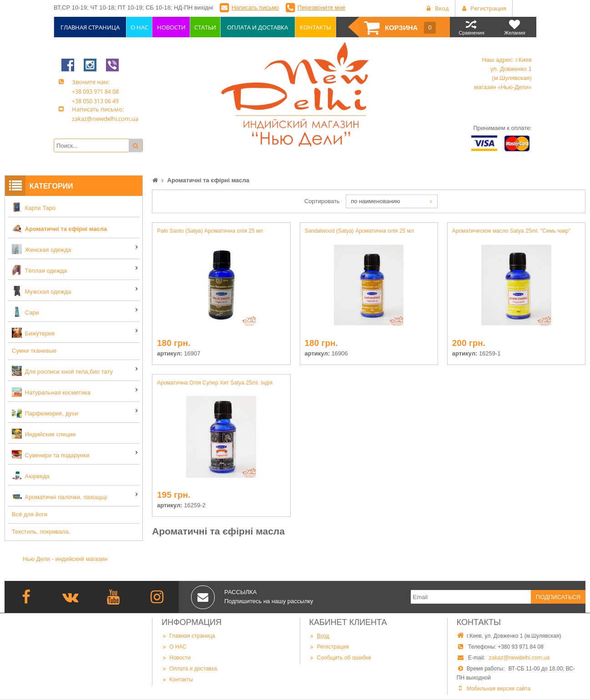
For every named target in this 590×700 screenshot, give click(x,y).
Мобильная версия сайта (499, 689)
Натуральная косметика (51, 392)
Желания (515, 27)
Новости (176, 657)
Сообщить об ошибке (340, 657)
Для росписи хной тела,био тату (62, 371)
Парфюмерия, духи (45, 413)
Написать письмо (255, 7)
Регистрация (329, 647)
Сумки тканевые (34, 351)
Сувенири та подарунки (50, 455)
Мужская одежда (41, 291)
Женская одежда (41, 249)
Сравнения (471, 27)
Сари (25, 312)
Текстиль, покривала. (41, 532)
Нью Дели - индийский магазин (65, 559)
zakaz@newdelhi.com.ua (519, 658)
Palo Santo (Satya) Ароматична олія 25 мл (210, 231)
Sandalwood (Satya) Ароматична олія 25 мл (359, 231)
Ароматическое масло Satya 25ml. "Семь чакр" (512, 231)
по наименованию (375, 201)
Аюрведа (31, 475)
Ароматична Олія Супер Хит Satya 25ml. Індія (215, 383)
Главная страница (188, 636)
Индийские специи (44, 434)
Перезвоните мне (321, 7)
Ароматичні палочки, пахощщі (59, 496)
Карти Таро (34, 207)
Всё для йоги (30, 514)
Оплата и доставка (189, 668)
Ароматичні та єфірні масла (59, 228)
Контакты (177, 679)
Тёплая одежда (39, 270)
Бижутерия (33, 333)
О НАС (174, 647)
